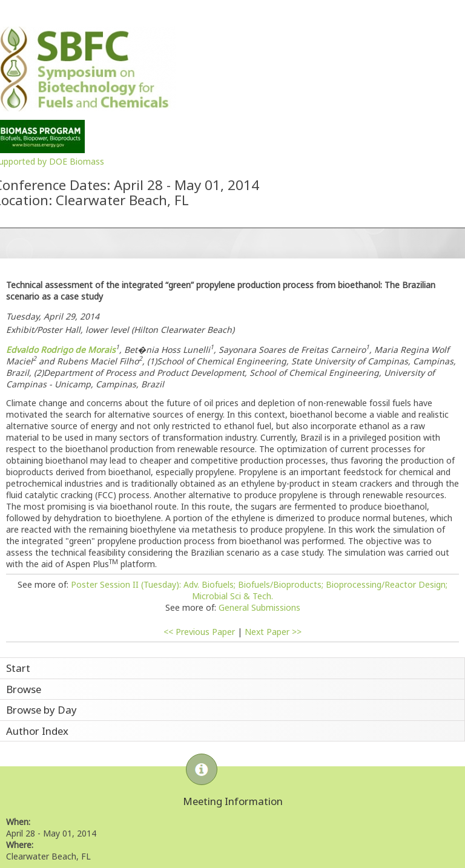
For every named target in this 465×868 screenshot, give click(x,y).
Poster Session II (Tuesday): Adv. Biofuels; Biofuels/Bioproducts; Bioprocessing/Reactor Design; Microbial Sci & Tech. (259, 590)
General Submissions (259, 607)
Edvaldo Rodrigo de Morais (61, 350)
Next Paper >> (273, 632)
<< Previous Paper (199, 632)
